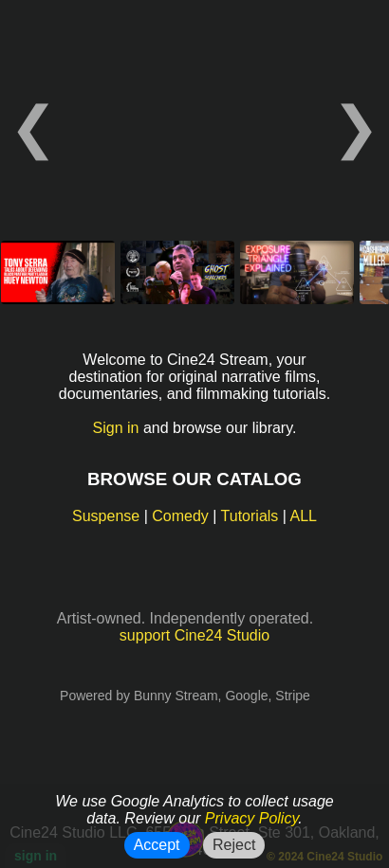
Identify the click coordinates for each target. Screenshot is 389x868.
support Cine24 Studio (194, 635)
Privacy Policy (251, 818)
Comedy (180, 516)
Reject (234, 845)
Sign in (116, 428)
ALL (304, 516)
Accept (157, 845)
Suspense (106, 516)
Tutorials (250, 516)
